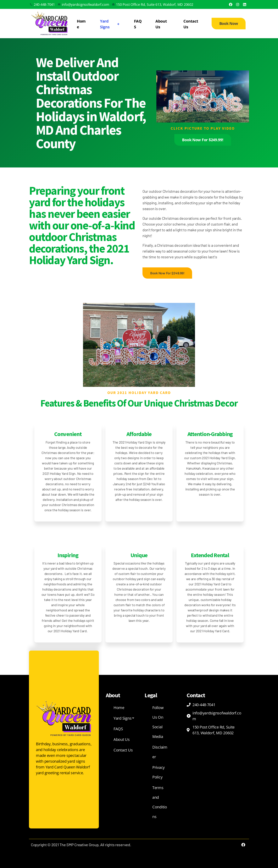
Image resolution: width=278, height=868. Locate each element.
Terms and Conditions (160, 802)
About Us (161, 24)
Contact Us (191, 24)
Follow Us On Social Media (158, 722)
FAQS (138, 24)
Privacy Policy (158, 772)
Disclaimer (160, 752)
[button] (203, 96)
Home (81, 24)
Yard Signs (110, 24)
